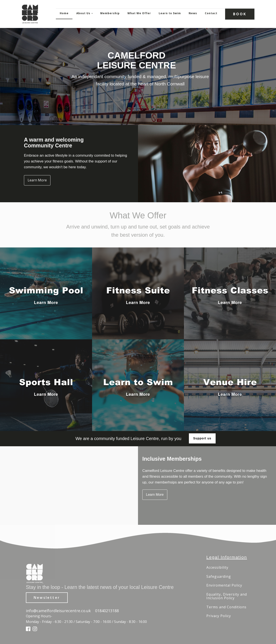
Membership (110, 13)
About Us (83, 13)
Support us (202, 438)
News (193, 13)
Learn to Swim (170, 13)
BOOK (240, 14)
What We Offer (139, 13)
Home (64, 13)
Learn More (37, 180)
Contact (211, 13)
